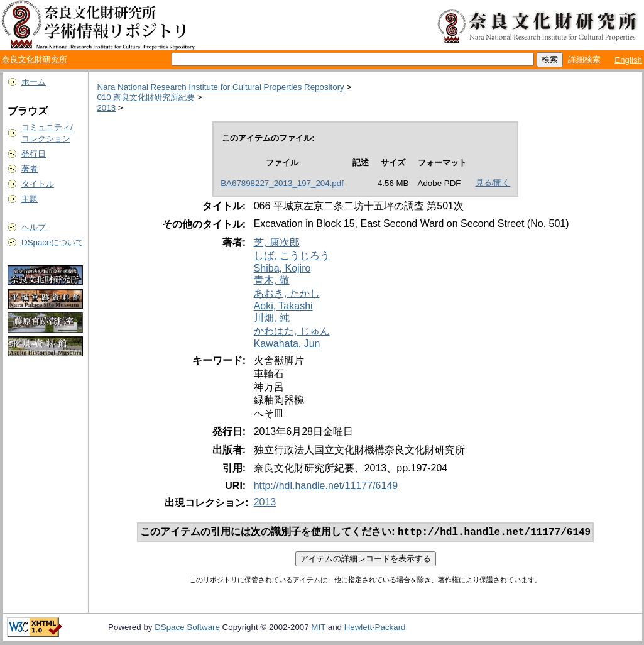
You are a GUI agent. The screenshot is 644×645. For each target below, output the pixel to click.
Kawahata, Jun (287, 344)
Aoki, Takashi (283, 306)
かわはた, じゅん (292, 331)
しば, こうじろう (292, 256)
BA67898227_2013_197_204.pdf (282, 183)
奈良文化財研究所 (35, 59)
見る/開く (493, 183)
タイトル (38, 184)
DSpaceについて (52, 242)
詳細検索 (584, 59)
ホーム (34, 82)
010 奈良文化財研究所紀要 (146, 97)
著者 (30, 169)
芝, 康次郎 (277, 242)
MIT (318, 628)
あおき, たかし (287, 293)
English (628, 60)
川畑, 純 (272, 318)
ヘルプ (34, 227)
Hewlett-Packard (375, 628)
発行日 (34, 154)
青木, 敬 (272, 280)
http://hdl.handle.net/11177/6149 (326, 486)
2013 (106, 108)
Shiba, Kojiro (282, 268)
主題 (30, 199)
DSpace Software (187, 628)
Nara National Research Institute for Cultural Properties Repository (220, 87)
